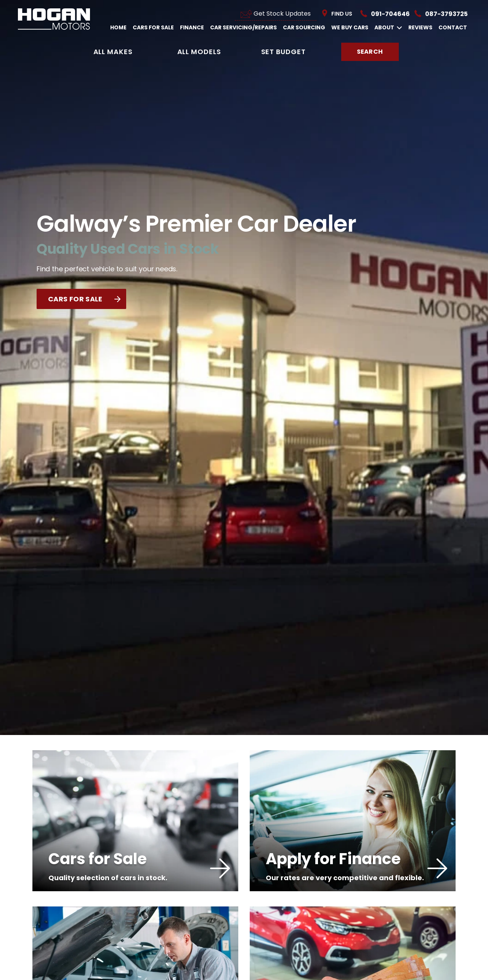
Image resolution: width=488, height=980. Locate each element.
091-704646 (390, 14)
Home (118, 27)
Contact (453, 27)
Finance (192, 27)
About (388, 28)
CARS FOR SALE (84, 299)
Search (370, 52)
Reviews (420, 27)
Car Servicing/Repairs (243, 27)
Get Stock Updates (276, 14)
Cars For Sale (153, 27)
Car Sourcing (304, 27)
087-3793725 (446, 14)
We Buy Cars (350, 27)
